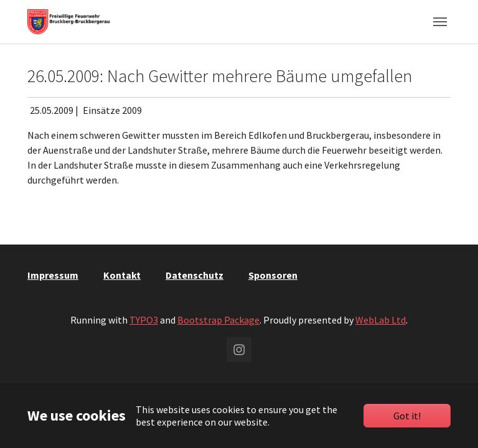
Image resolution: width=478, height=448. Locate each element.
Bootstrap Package (218, 320)
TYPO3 (144, 320)
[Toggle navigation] (440, 22)
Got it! (407, 416)
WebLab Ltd (381, 320)
